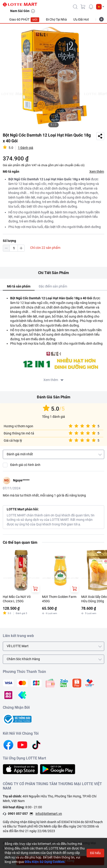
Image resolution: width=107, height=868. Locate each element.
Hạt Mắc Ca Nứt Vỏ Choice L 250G (17, 599)
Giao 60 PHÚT (24, 20)
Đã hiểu (95, 853)
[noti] (91, 7)
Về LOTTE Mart (18, 646)
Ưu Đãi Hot (81, 19)
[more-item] (101, 19)
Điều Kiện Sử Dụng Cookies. (45, 862)
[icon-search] (75, 7)
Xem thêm (97, 172)
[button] (100, 7)
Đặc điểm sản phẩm (53, 286)
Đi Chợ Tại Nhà (56, 19)
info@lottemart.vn (49, 814)
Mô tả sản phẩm (19, 286)
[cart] (83, 7)
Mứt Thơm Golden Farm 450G (59, 599)
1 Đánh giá (26, 148)
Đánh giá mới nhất (20, 454)
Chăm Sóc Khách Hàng (23, 659)
